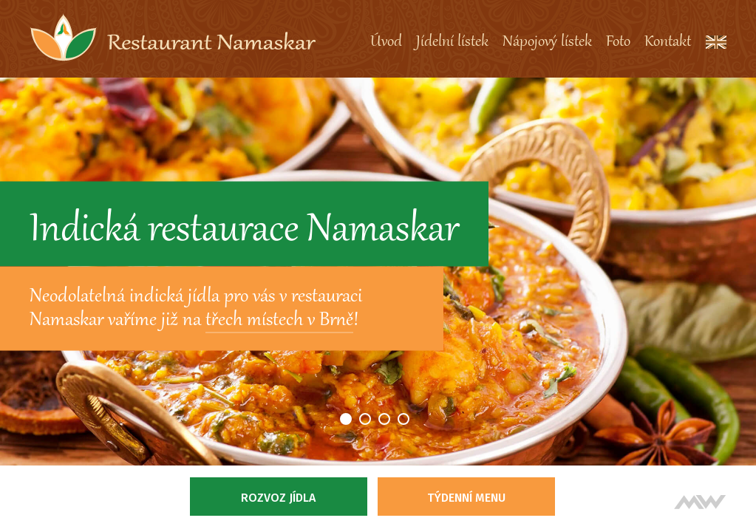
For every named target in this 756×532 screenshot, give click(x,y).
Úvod (386, 42)
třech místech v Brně (279, 321)
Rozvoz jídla (278, 498)
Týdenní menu (466, 498)
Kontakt (668, 42)
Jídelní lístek (452, 42)
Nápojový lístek (547, 42)
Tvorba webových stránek (700, 502)
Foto (618, 42)
